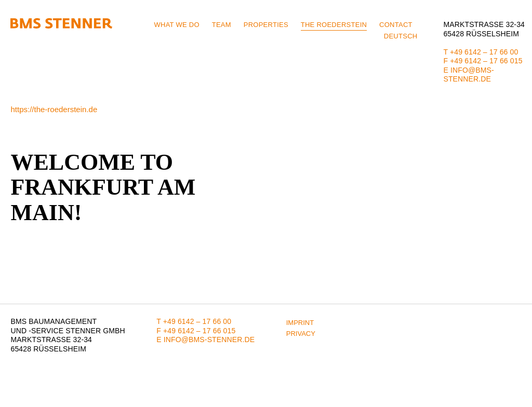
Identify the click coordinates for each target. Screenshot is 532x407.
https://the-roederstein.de (54, 109)
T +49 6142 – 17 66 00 (481, 52)
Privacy (301, 334)
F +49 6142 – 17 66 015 (483, 61)
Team (222, 25)
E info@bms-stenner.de (468, 75)
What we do (176, 25)
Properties (266, 25)
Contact (396, 25)
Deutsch (401, 36)
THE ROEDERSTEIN (334, 25)
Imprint (300, 323)
